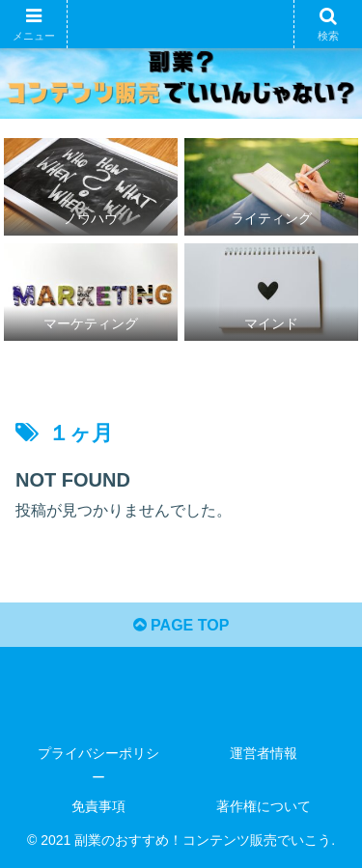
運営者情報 (264, 753)
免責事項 (98, 806)
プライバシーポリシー (98, 765)
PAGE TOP (181, 625)
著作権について (264, 806)
